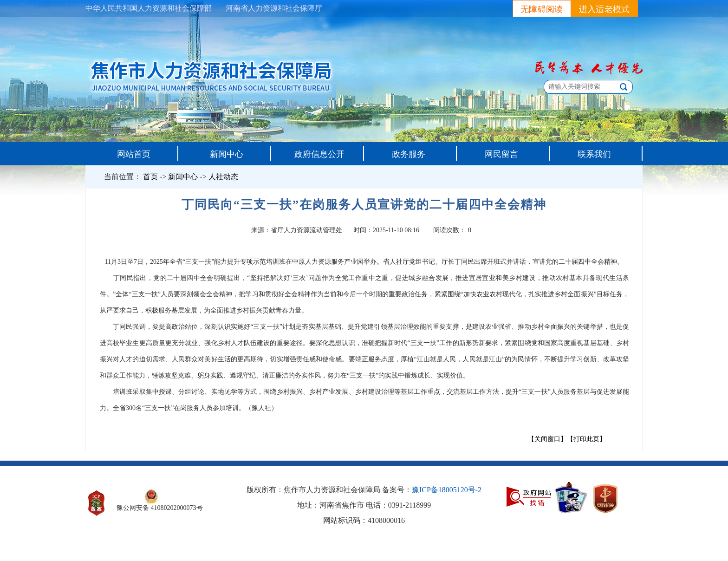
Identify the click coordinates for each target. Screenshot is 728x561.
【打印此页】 (586, 439)
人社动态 (223, 177)
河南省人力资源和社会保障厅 (274, 8)
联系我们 (594, 154)
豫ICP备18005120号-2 (447, 490)
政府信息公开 (319, 154)
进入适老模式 (604, 9)
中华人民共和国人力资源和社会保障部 (149, 8)
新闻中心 (227, 154)
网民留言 (501, 154)
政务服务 (409, 154)
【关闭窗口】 (547, 439)
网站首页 (134, 154)
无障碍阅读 (542, 9)
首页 (150, 177)
